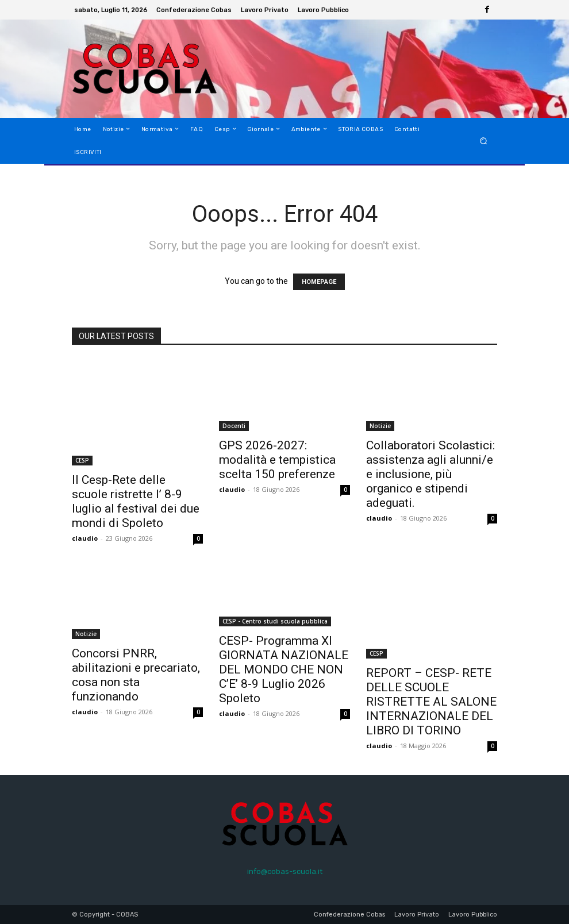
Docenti (234, 426)
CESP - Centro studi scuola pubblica (275, 621)
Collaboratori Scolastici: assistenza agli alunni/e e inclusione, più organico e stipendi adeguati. (430, 474)
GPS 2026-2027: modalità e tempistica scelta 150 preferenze (277, 460)
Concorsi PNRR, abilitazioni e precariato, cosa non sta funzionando (136, 675)
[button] (484, 140)
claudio (85, 538)
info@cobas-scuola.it (285, 871)
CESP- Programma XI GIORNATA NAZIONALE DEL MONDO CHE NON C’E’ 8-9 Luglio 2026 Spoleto (284, 669)
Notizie (380, 426)
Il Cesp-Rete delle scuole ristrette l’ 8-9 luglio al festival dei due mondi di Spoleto (136, 501)
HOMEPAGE (319, 282)
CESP (82, 460)
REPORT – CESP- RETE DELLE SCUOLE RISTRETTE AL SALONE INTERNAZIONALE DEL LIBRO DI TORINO (431, 702)
